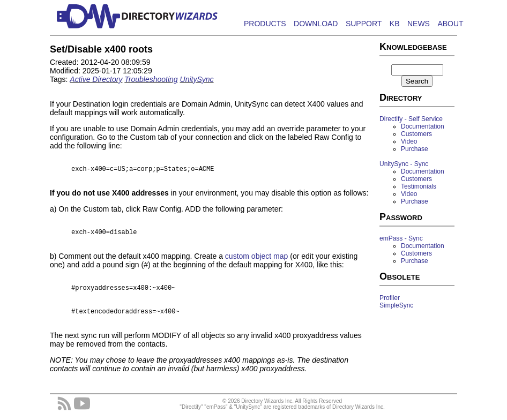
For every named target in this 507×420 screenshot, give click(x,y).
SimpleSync (396, 305)
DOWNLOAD (316, 24)
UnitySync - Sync (404, 164)
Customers (416, 134)
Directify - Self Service (411, 119)
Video (409, 141)
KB (395, 24)
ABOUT (450, 24)
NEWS (419, 24)
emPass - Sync (401, 238)
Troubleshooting (151, 79)
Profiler (390, 298)
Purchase (415, 149)
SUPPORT (364, 24)
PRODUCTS (265, 24)
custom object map (257, 259)
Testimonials (419, 186)
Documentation (423, 126)
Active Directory (96, 79)
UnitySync (197, 79)
